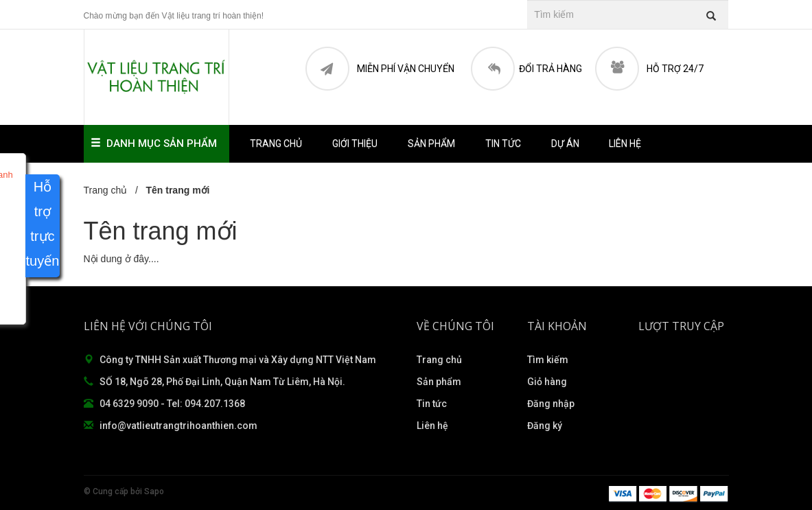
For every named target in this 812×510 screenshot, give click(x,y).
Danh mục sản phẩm (156, 143)
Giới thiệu (355, 143)
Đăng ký (545, 426)
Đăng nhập (551, 404)
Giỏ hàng (547, 382)
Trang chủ (439, 360)
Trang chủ (276, 143)
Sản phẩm (431, 143)
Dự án (565, 143)
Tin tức (432, 404)
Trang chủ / (114, 190)
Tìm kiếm (548, 360)
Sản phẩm (439, 382)
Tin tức (503, 143)
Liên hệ (625, 143)
